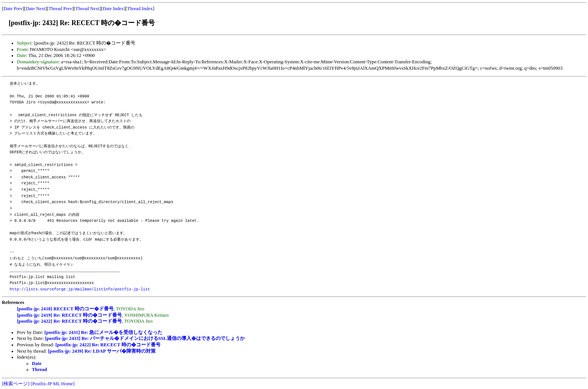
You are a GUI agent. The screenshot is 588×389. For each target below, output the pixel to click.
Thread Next (87, 9)
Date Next (36, 9)
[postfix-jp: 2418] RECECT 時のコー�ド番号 (65, 309)
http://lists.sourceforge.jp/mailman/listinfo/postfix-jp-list (80, 289)
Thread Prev (60, 9)
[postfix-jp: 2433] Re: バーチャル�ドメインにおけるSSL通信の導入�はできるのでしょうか (145, 338)
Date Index (113, 9)
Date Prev (13, 9)
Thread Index (140, 9)
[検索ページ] (16, 384)
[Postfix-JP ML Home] (53, 384)
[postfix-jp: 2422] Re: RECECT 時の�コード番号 (69, 321)
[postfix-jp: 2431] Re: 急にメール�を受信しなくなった (104, 332)
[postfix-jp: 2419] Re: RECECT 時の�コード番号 (69, 315)
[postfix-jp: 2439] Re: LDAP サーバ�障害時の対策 (102, 351)
